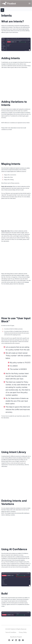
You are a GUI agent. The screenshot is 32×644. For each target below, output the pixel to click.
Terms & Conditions (11, 632)
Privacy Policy (23, 632)
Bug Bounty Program (16, 637)
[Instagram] (19, 640)
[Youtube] (23, 640)
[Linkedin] (16, 640)
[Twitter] (13, 640)
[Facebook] (9, 640)
